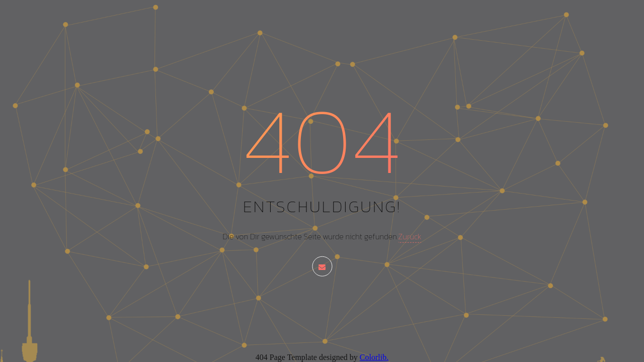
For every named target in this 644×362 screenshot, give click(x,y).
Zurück (410, 236)
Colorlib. (374, 357)
